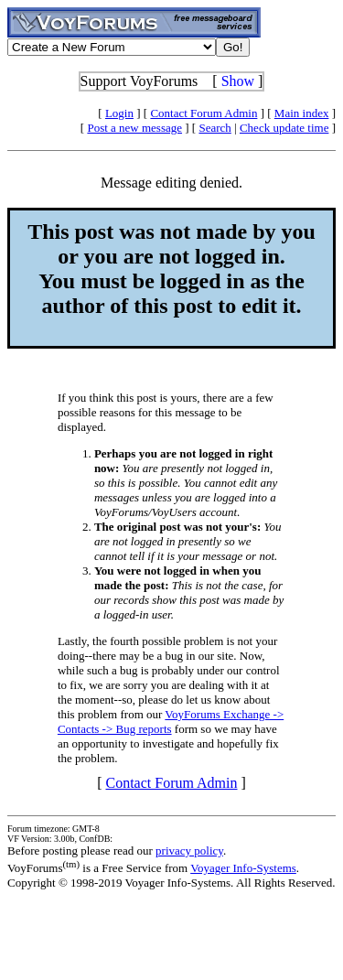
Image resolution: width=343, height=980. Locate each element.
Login (119, 113)
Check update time (284, 128)
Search (214, 128)
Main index (302, 113)
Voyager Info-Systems (243, 868)
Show (238, 81)
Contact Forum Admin (204, 113)
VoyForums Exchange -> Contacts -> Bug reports (171, 722)
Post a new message (134, 128)
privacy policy (189, 851)
